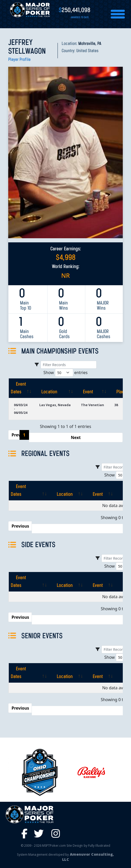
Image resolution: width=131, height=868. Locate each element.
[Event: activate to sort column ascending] (92, 388)
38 (116, 405)
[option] (91, 772)
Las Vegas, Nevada (55, 405)
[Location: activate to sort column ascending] (55, 388)
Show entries (65, 373)
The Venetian (92, 405)
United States (87, 51)
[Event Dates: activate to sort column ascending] (21, 388)
